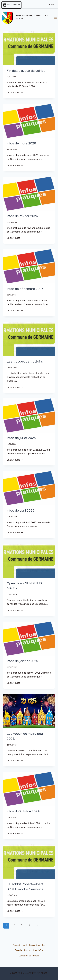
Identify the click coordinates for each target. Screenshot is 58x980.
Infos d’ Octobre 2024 (23, 812)
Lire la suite (15, 93)
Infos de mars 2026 (21, 144)
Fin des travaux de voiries (26, 71)
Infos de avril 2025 (21, 511)
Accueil (16, 946)
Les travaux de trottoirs (25, 362)
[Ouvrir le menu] (55, 18)
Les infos (38, 951)
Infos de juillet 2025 (21, 438)
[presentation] (29, 48)
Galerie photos (23, 951)
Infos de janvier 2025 (22, 661)
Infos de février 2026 (22, 216)
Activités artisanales (34, 946)
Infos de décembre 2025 (25, 289)
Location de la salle (29, 956)
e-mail (51, 5)
